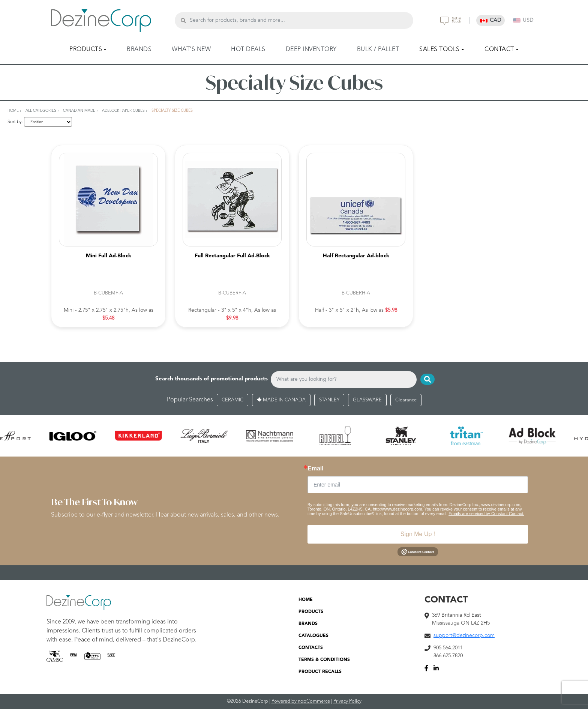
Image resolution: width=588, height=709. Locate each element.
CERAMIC (232, 400)
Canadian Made (79, 111)
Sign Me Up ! (418, 534)
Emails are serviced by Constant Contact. (486, 514)
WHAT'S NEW (191, 50)
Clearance (406, 400)
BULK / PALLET (378, 50)
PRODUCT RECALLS (320, 672)
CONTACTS (311, 648)
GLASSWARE (367, 400)
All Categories (41, 111)
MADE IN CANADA (281, 400)
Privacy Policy (347, 701)
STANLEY (329, 400)
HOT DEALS (248, 50)
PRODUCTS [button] (86, 50)
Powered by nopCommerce (301, 701)
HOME (306, 600)
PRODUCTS (311, 612)
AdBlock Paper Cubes (123, 111)
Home (13, 111)
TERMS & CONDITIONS (324, 660)
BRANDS (139, 50)
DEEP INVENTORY (311, 50)
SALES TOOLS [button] (439, 50)
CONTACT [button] (499, 50)
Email (316, 469)
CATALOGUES (313, 636)
